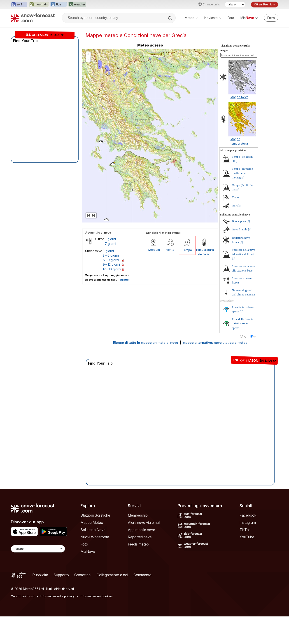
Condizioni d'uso (23, 596)
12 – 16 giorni (112, 269)
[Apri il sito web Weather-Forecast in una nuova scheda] (77, 5)
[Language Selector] (38, 549)
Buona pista (239, 221)
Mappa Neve (239, 97)
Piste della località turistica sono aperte (243, 323)
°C (245, 337)
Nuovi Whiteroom (95, 537)
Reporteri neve (140, 537)
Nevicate (213, 18)
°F (255, 337)
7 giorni (110, 244)
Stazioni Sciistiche (95, 515)
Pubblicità (40, 575)
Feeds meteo (138, 544)
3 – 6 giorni (111, 255)
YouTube (247, 537)
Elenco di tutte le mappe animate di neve (146, 343)
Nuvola (236, 205)
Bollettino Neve (93, 530)
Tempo (187, 250)
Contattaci (83, 575)
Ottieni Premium (265, 4)
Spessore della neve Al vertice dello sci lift (244, 254)
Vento (170, 250)
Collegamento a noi (112, 575)
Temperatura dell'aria (204, 252)
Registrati (124, 280)
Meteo (191, 18)
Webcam (154, 250)
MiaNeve (88, 551)
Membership (138, 515)
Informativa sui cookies (96, 596)
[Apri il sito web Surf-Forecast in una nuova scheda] (19, 5)
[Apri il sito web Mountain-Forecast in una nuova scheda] (39, 5)
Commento (142, 575)
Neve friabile (240, 229)
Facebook (248, 515)
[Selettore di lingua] (235, 5)
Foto (231, 18)
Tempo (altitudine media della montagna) (242, 173)
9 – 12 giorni (111, 264)
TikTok (245, 530)
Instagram (248, 522)
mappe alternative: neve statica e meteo (215, 343)
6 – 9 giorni (111, 260)
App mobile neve (141, 530)
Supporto (61, 575)
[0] (248, 221)
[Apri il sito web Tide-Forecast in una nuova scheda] (58, 5)
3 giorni (110, 239)
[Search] (170, 18)
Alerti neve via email (144, 522)
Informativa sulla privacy (57, 596)
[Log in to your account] (271, 18)
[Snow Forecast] (33, 18)
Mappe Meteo (92, 522)
